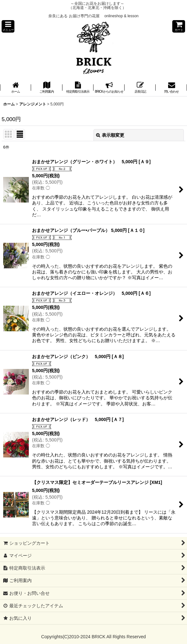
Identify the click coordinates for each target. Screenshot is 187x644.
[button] (8, 26)
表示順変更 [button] (110, 135)
